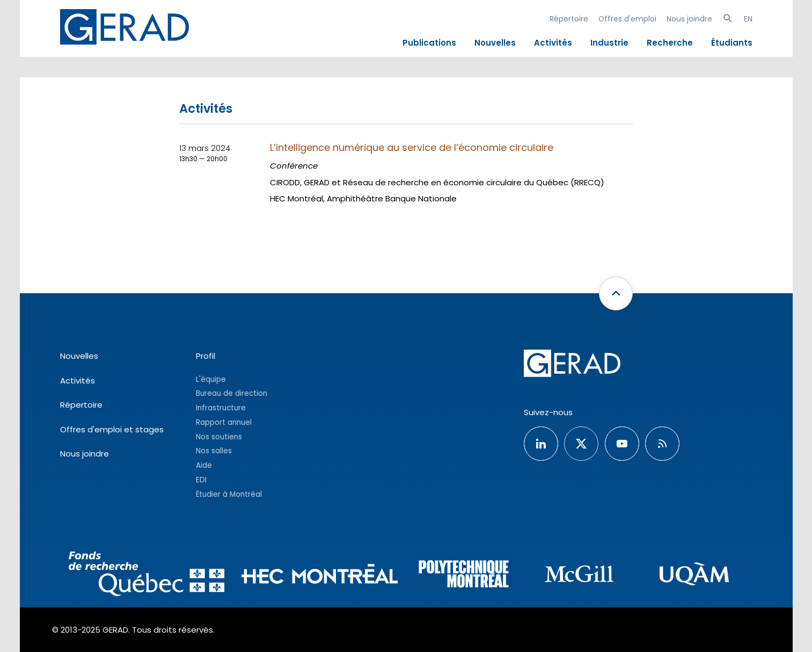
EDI (201, 480)
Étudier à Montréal (229, 494)
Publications (429, 43)
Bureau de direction (232, 393)
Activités (553, 43)
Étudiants (732, 43)
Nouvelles (495, 43)
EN (748, 19)
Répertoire (569, 19)
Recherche (670, 43)
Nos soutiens (219, 437)
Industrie (609, 43)
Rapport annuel (224, 422)
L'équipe (211, 379)
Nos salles (214, 451)
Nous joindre (689, 19)
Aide (204, 465)
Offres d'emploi (627, 19)
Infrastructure (221, 408)
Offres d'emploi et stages (112, 429)
